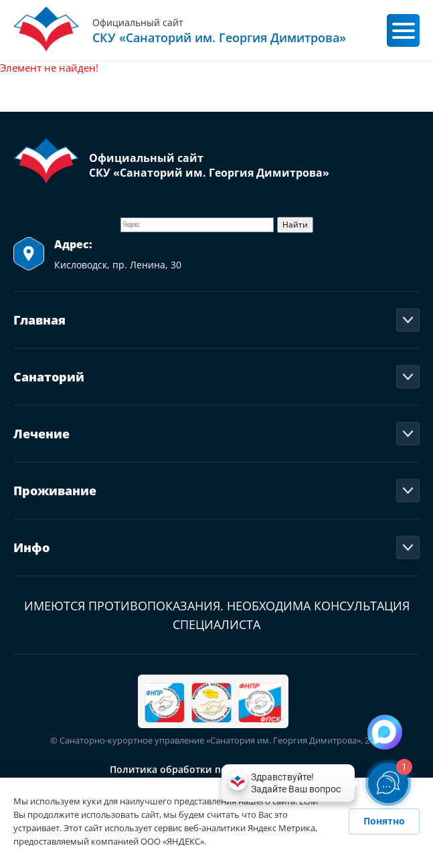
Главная (39, 320)
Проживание (55, 491)
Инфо (31, 547)
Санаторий (49, 377)
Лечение (41, 434)
